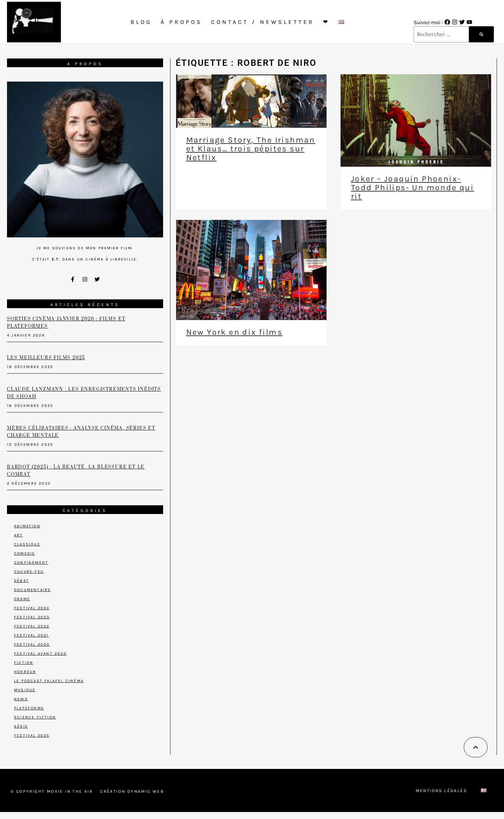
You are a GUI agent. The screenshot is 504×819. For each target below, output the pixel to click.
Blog (141, 22)
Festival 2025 (32, 735)
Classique (27, 544)
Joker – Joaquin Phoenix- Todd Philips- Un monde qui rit (412, 188)
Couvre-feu (29, 572)
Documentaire (32, 590)
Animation (27, 526)
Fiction (24, 663)
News (21, 699)
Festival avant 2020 (40, 654)
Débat (22, 581)
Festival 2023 (32, 617)
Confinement (31, 563)
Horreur (25, 672)
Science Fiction (35, 717)
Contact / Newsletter (263, 22)
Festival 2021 (31, 635)
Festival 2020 (32, 644)
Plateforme (29, 708)
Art (19, 535)
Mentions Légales (441, 791)
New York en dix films (234, 332)
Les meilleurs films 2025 (46, 358)
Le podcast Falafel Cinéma (49, 681)
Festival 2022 (32, 626)
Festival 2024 (32, 608)
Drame (22, 599)
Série (21, 726)
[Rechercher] (481, 34)
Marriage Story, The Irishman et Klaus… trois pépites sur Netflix (251, 149)
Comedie (24, 553)
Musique (25, 690)
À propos (181, 22)
